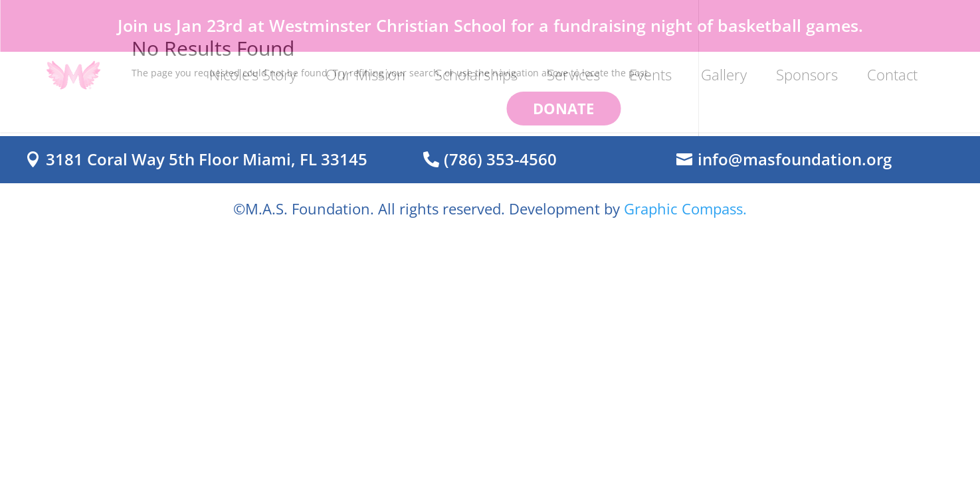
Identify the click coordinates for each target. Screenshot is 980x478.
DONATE (563, 108)
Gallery (724, 74)
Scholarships (476, 74)
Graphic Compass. (685, 208)
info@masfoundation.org (795, 159)
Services (573, 74)
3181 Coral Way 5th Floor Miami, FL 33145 (207, 159)
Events (650, 74)
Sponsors (807, 74)
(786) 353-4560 (500, 159)
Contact (892, 74)
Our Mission (365, 74)
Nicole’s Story (253, 74)
